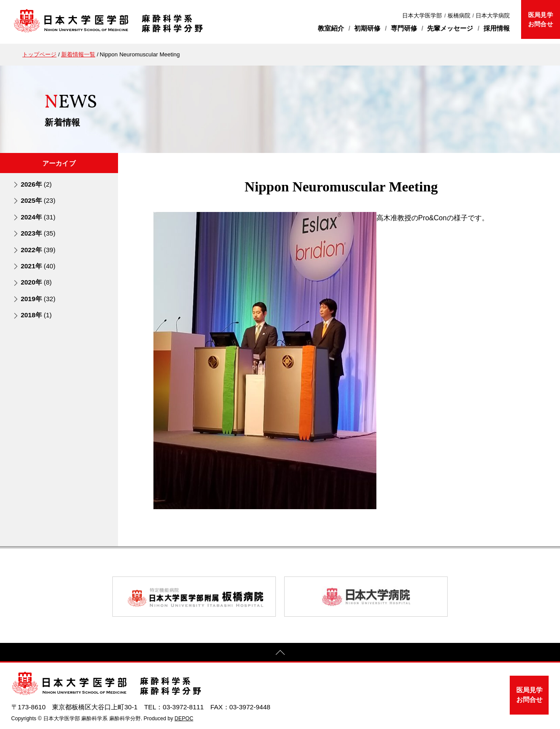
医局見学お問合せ (540, 19)
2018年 (36, 315)
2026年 (36, 184)
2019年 (38, 299)
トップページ (39, 54)
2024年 (38, 217)
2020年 (36, 282)
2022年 (38, 250)
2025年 (38, 200)
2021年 (38, 266)
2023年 (38, 233)
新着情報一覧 (78, 54)
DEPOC (184, 719)
